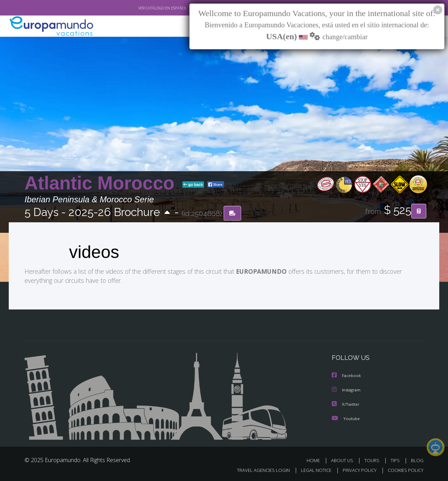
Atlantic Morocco (102, 183)
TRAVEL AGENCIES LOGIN (257, 469)
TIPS (396, 459)
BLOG (417, 459)
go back (193, 185)
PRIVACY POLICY (356, 469)
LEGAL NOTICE (311, 469)
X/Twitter (346, 403)
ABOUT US (344, 459)
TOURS (373, 459)
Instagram (347, 389)
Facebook (347, 375)
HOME (316, 459)
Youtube (346, 417)
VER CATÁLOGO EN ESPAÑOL (146, 8)
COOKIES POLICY (404, 469)
